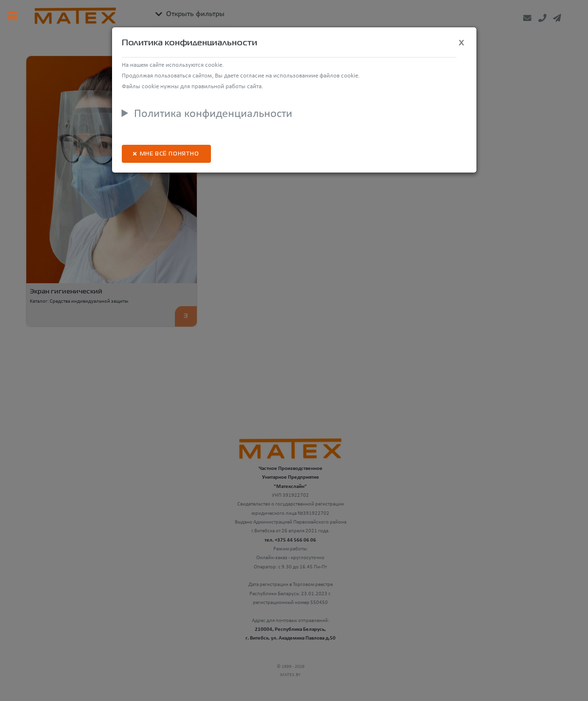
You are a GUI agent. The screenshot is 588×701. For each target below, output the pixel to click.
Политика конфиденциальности (213, 114)
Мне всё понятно (170, 154)
